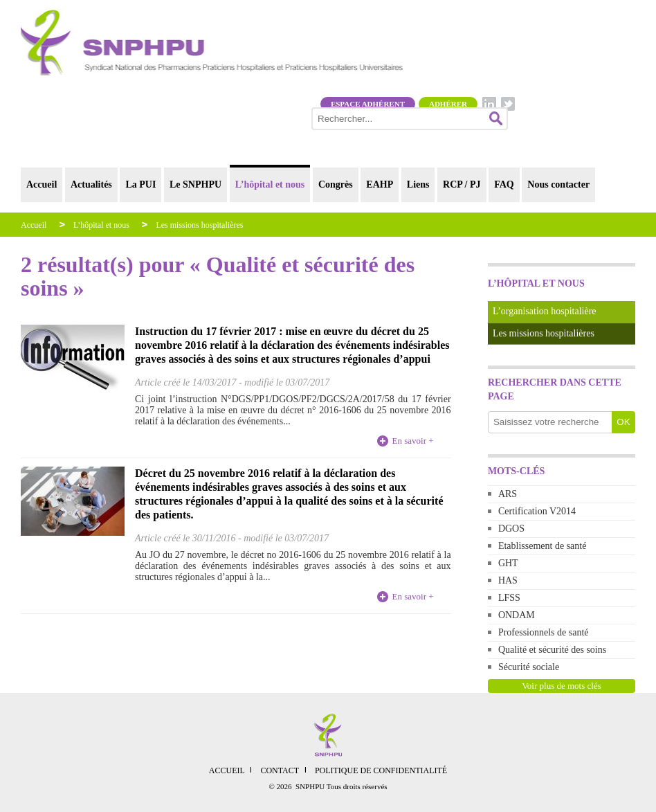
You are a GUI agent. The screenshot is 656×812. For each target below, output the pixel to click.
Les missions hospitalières (199, 225)
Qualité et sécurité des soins (552, 650)
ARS (508, 494)
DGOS (511, 529)
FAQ (504, 184)
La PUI (140, 184)
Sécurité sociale (529, 667)
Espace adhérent (368, 104)
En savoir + (413, 441)
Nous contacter (558, 184)
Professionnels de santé (544, 632)
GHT (508, 563)
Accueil (42, 184)
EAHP (380, 184)
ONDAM (517, 615)
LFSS (509, 598)
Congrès (336, 184)
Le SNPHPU (195, 184)
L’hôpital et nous (270, 184)
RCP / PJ (462, 184)
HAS (508, 580)
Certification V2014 (537, 511)
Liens (418, 184)
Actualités (91, 184)
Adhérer (448, 104)
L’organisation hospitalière (545, 311)
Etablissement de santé (543, 546)
